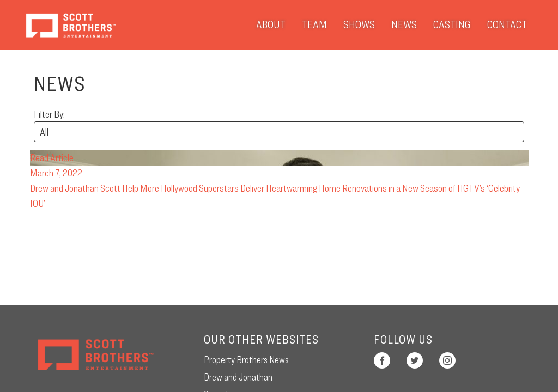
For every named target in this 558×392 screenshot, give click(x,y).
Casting (452, 24)
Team (314, 24)
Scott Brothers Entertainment (71, 25)
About (271, 24)
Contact (507, 24)
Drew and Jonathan (238, 377)
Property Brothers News (246, 360)
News (404, 24)
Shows (359, 24)
